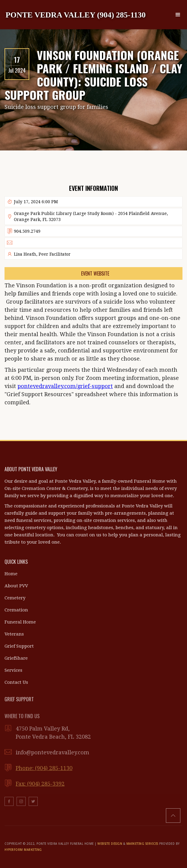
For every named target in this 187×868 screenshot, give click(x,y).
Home (11, 574)
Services (13, 670)
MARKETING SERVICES (142, 844)
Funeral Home (20, 622)
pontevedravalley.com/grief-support (65, 386)
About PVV (16, 586)
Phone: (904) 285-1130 (44, 768)
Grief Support (19, 646)
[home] (76, 15)
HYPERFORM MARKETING (23, 850)
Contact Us (16, 682)
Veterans (14, 634)
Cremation (16, 610)
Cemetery (15, 598)
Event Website (95, 273)
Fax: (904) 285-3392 (40, 784)
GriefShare (16, 658)
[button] (178, 15)
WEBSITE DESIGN (110, 844)
